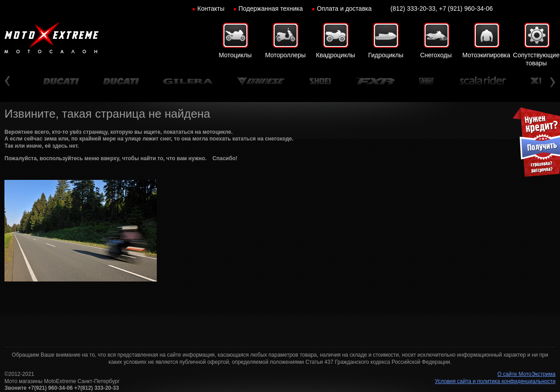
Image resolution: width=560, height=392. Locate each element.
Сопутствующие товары (536, 59)
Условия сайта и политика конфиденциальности (495, 381)
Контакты (211, 9)
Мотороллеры (286, 55)
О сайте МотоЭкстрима (526, 374)
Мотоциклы (235, 55)
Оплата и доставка (344, 9)
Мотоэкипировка (486, 55)
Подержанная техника (271, 9)
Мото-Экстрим (52, 38)
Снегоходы (436, 55)
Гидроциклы (386, 55)
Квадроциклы (335, 55)
